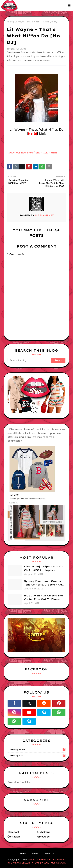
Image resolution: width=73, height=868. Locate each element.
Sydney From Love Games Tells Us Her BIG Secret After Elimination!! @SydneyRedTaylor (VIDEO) (45, 583)
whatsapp (45, 832)
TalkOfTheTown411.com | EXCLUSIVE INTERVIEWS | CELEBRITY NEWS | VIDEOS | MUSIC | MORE (37, 861)
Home (10, 22)
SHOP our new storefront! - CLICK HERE (33, 153)
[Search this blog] (29, 360)
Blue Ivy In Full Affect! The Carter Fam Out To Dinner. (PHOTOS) (43, 598)
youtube (45, 837)
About (35, 854)
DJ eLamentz (44, 215)
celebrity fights (37, 750)
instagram (15, 837)
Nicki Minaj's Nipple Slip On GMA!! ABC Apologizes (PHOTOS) (44, 568)
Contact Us (49, 854)
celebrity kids (37, 755)
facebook (14, 832)
